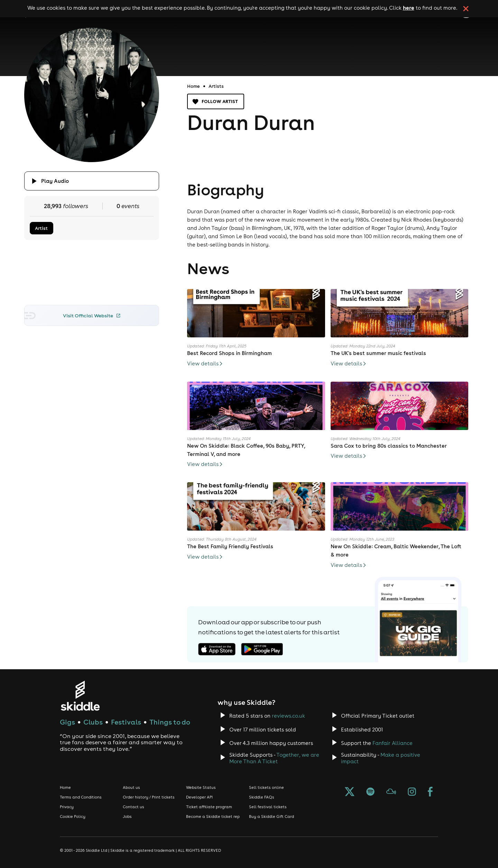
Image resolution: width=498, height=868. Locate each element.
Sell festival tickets (268, 807)
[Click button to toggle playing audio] (92, 181)
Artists (216, 86)
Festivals (126, 722)
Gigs (67, 722)
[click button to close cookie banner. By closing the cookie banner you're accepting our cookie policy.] (466, 9)
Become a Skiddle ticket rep (213, 816)
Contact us (133, 807)
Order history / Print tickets (149, 797)
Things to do (170, 722)
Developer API (199, 797)
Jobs (127, 816)
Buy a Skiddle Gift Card (271, 816)
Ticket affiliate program (209, 807)
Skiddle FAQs (262, 797)
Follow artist (216, 101)
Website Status (201, 787)
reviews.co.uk (288, 716)
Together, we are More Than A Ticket (274, 758)
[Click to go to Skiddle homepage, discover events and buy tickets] (80, 696)
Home (193, 86)
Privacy (67, 807)
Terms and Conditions (81, 797)
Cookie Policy (73, 816)
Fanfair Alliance (393, 743)
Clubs (93, 722)
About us (131, 787)
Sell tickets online (266, 787)
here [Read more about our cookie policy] (409, 8)
